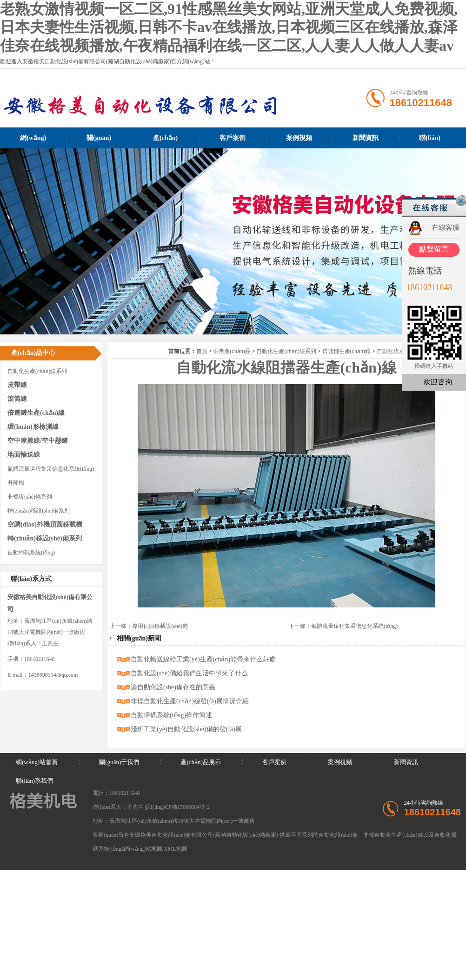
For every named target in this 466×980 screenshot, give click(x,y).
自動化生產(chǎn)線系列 (286, 351)
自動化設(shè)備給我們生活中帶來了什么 (189, 673)
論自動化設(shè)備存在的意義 (173, 687)
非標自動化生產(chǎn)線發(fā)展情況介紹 (190, 701)
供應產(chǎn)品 (232, 351)
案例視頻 (299, 138)
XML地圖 (176, 849)
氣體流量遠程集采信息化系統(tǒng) (354, 626)
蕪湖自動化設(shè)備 (240, 835)
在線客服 (446, 227)
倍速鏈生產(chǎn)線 (346, 351)
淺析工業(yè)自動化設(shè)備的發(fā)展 (186, 729)
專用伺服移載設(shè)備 (160, 626)
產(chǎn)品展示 (165, 141)
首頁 (202, 351)
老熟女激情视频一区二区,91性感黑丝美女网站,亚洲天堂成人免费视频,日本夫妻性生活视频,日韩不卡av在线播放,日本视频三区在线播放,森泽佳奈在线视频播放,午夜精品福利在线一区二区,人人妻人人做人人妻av (229, 27)
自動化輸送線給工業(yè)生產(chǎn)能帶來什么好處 (203, 659)
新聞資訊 (366, 138)
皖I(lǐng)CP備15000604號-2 (177, 807)
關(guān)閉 (461, 201)
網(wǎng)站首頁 (33, 141)
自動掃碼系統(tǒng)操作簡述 (171, 715)
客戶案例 (233, 138)
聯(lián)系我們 (430, 141)
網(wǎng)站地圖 (143, 849)
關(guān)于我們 (99, 141)
